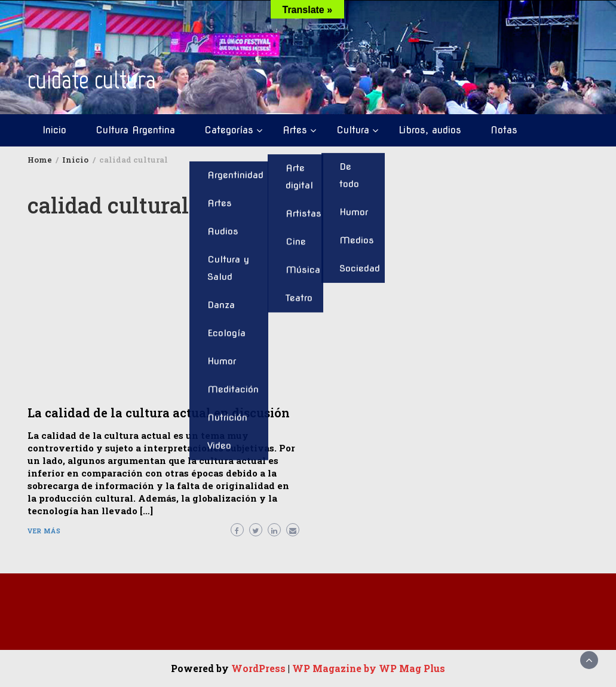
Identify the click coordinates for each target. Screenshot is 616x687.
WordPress (258, 668)
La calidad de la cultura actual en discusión (159, 413)
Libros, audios (430, 130)
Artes (295, 130)
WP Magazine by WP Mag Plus (369, 668)
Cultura (353, 130)
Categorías (229, 130)
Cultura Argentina (135, 130)
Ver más (44, 531)
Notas (504, 130)
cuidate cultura (92, 80)
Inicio (54, 130)
